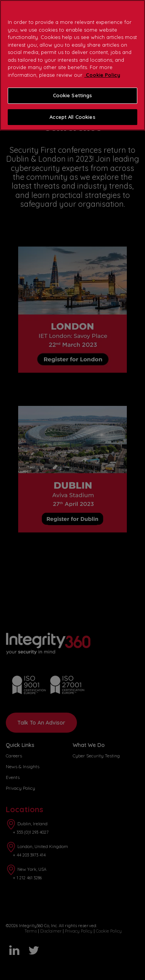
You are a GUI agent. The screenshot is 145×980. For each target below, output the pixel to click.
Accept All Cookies (72, 117)
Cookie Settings (73, 95)
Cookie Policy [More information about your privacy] (102, 75)
